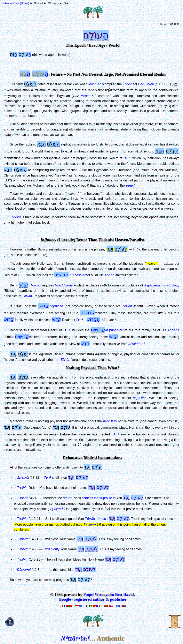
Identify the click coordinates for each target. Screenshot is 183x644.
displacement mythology (162, 285)
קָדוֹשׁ (43, 306)
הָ (106, 35)
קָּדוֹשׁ (92, 319)
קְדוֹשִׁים (61, 275)
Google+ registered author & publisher (92, 599)
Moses (85, 96)
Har (146, 84)
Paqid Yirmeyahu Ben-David (109, 594)
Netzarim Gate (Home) (15, 3)
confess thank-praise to (99, 498)
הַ (16, 54)
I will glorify (51, 549)
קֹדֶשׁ (24, 285)
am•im (68, 498)
